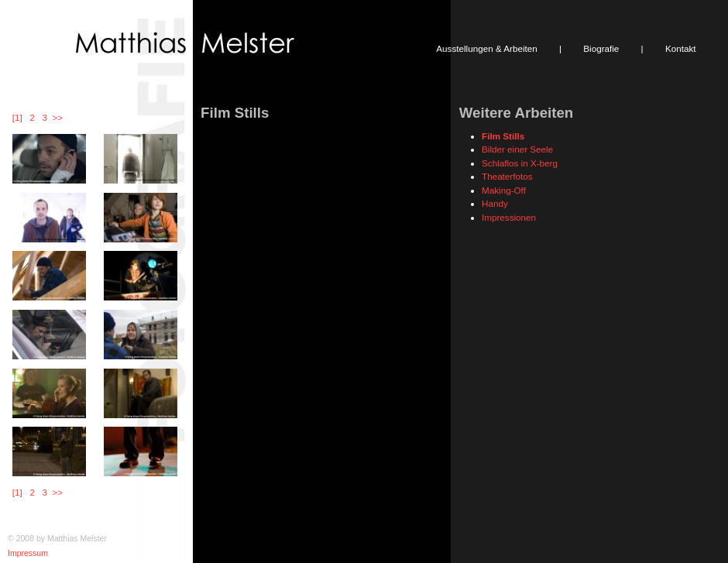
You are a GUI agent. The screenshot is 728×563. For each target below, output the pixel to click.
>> (58, 117)
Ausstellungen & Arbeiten (486, 48)
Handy (495, 203)
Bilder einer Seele (517, 149)
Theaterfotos (507, 176)
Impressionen (509, 217)
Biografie (601, 48)
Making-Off (504, 190)
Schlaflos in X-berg (520, 163)
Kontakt (681, 48)
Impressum (28, 553)
